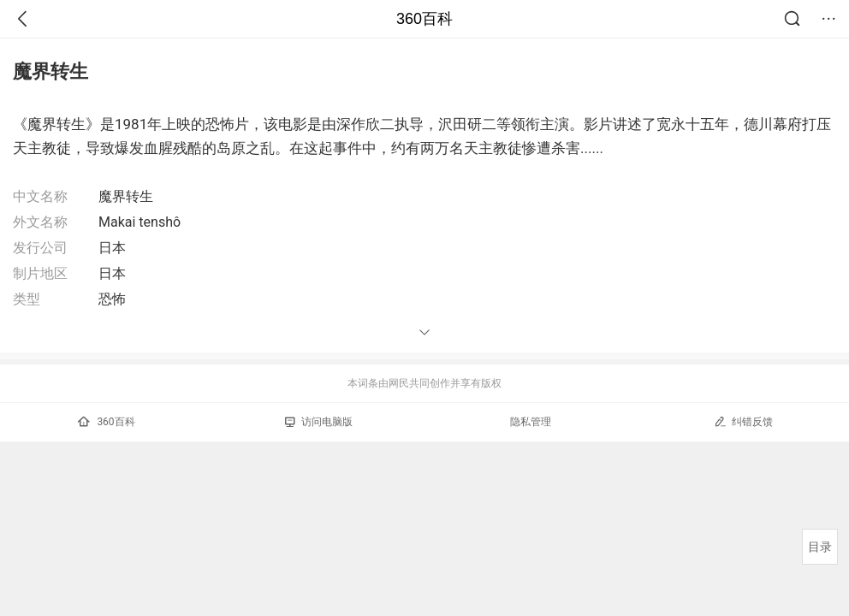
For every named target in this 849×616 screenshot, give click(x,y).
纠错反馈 (743, 421)
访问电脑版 (319, 422)
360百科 (424, 19)
